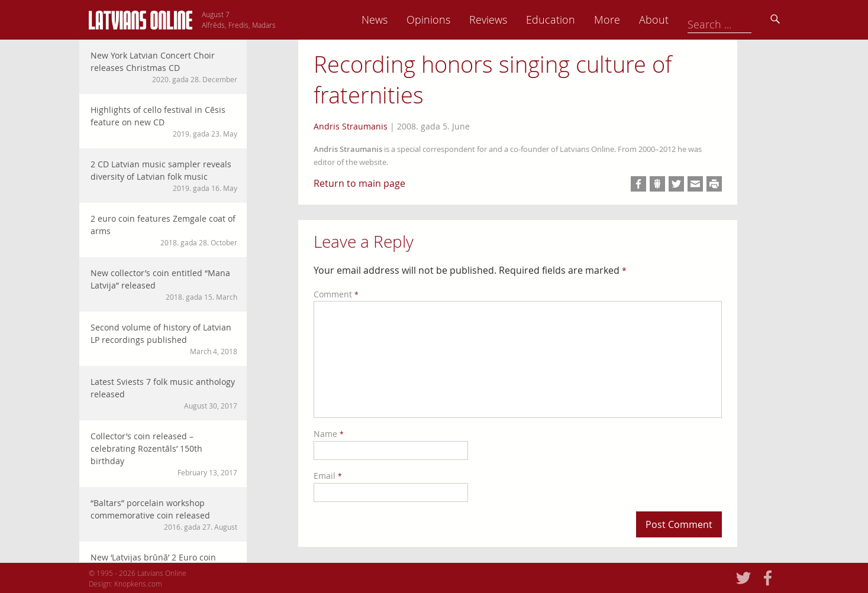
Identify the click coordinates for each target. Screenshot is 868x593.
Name (329, 434)
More (690, 20)
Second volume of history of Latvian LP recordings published (164, 339)
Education (633, 20)
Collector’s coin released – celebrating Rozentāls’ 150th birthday (164, 454)
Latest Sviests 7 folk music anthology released (164, 393)
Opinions (511, 20)
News (457, 20)
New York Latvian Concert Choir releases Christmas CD (164, 67)
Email (328, 476)
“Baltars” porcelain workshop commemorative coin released (164, 515)
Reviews (571, 20)
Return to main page (359, 183)
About (737, 20)
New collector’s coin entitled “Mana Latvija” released (164, 285)
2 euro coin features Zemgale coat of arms (164, 230)
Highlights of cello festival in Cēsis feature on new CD (164, 121)
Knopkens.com (138, 584)
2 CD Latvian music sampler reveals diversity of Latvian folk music (164, 176)
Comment (336, 294)
